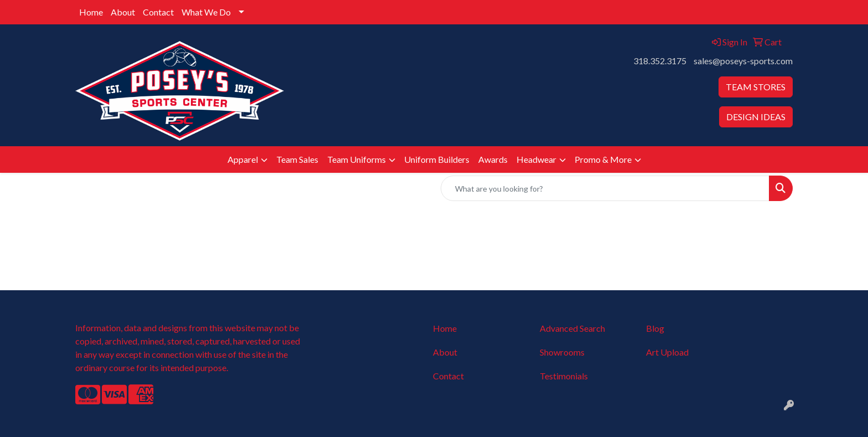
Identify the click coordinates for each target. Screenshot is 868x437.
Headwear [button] (536, 159)
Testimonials (564, 376)
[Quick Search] (605, 188)
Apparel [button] (243, 159)
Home (91, 12)
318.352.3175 (660, 61)
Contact (158, 12)
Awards (493, 159)
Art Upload (667, 352)
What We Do (206, 12)
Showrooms (562, 352)
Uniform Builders (437, 159)
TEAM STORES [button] (756, 87)
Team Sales (297, 159)
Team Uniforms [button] (356, 159)
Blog (655, 328)
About (123, 12)
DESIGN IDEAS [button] (756, 117)
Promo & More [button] (603, 159)
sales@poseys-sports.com (743, 61)
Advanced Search (572, 328)
